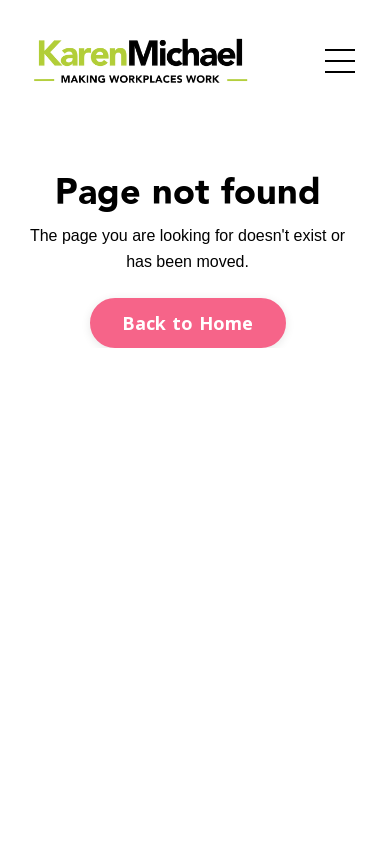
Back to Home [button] (188, 323)
